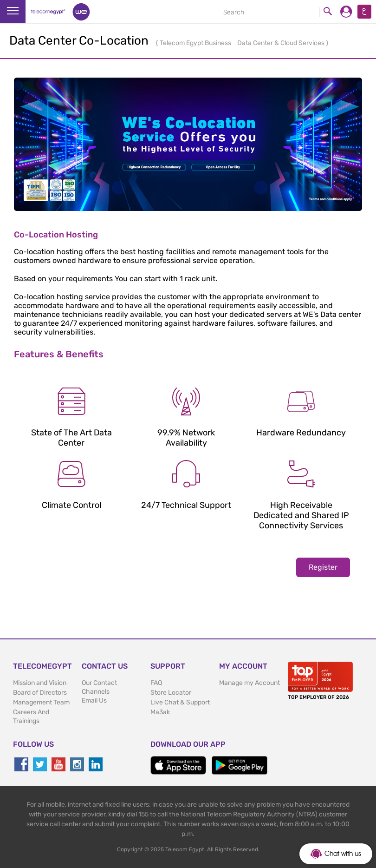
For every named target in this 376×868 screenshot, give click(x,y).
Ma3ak (160, 712)
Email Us (94, 700)
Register (323, 567)
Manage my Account (250, 683)
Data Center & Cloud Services (282, 43)
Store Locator (171, 693)
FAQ (156, 683)
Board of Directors (40, 693)
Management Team (41, 702)
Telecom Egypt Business (196, 43)
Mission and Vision (40, 683)
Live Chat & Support (180, 702)
